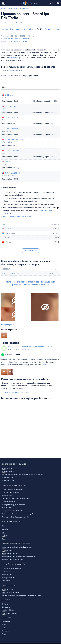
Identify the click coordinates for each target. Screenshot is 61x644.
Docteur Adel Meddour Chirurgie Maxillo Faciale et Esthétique (22, 474)
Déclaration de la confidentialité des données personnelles (21, 595)
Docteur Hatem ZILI (12, 117)
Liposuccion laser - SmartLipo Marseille (16, 39)
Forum (48, 29)
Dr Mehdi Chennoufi (12, 151)
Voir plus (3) (7, 325)
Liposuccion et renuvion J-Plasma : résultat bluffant (30, 347)
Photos (56, 29)
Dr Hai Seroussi (10, 106)
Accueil (4, 9)
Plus (45, 365)
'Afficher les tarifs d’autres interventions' (17, 216)
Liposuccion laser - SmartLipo (19, 9)
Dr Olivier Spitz (10, 95)
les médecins (13, 58)
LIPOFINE (8, 162)
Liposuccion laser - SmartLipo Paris (14, 41)
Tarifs (40, 29)
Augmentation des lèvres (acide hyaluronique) (17, 547)
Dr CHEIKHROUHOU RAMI (14, 140)
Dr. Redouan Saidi (11, 128)
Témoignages (16, 29)
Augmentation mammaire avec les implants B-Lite (18, 556)
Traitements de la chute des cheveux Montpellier (18, 514)
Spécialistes (30, 29)
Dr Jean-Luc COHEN (12, 173)
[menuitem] (16, 30)
